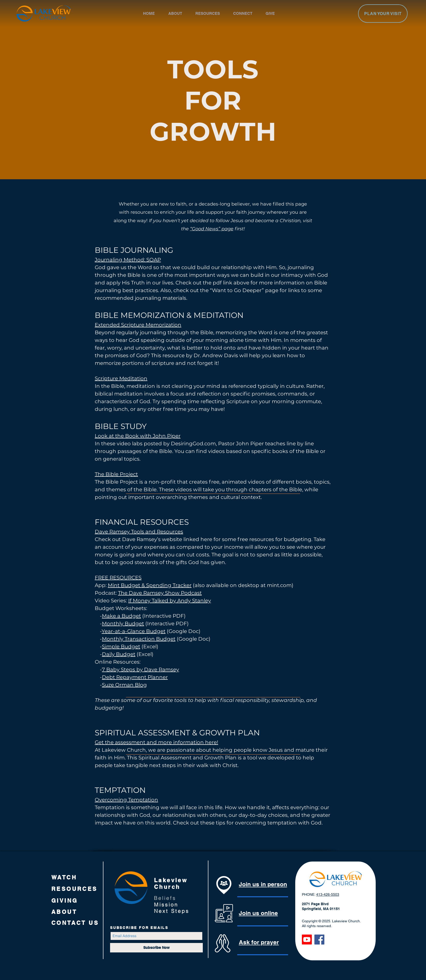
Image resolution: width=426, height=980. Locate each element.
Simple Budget (121, 647)
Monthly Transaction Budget (139, 639)
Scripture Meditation (121, 378)
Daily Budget (119, 654)
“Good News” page (212, 229)
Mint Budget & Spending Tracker (150, 585)
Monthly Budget (123, 624)
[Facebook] (319, 940)
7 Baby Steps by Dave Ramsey (140, 670)
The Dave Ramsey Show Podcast (160, 593)
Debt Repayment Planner (135, 677)
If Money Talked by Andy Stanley (170, 601)
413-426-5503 (328, 894)
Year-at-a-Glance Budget (134, 631)
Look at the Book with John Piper (138, 436)
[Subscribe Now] (156, 948)
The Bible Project (116, 474)
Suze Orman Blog (124, 685)
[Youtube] (307, 940)
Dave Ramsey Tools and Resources (139, 532)
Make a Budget (121, 616)
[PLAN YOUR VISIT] (383, 14)
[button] (179, 13)
